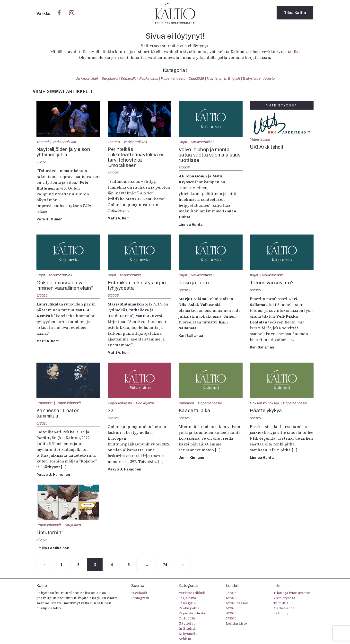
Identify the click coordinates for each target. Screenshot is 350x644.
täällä (293, 52)
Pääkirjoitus (149, 78)
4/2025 (231, 613)
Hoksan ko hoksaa (265, 403)
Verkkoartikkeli (87, 78)
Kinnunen (186, 403)
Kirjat (183, 142)
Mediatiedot (284, 608)
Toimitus (281, 603)
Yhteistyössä (260, 139)
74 (173, 565)
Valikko (44, 13)
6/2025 (42, 162)
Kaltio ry (281, 613)
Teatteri (43, 142)
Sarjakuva (110, 78)
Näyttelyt (214, 78)
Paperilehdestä (173, 78)
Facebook (139, 593)
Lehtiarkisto (236, 624)
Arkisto (269, 78)
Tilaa (295, 13)
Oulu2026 (196, 78)
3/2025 (231, 618)
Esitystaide (252, 78)
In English (232, 78)
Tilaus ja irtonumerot (292, 593)
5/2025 (231, 608)
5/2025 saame (237, 603)
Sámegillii (128, 78)
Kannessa (45, 403)
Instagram (140, 598)
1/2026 (231, 593)
